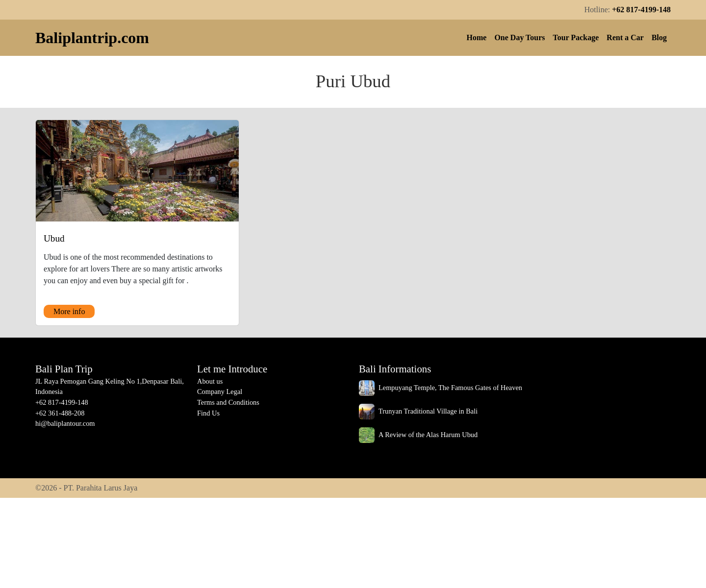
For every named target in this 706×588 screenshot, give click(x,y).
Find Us (208, 413)
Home (477, 37)
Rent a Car (625, 37)
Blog (659, 37)
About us (210, 381)
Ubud (54, 238)
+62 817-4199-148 (641, 10)
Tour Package (576, 37)
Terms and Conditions (228, 402)
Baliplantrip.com (92, 38)
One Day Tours (519, 37)
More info (69, 311)
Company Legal (220, 392)
